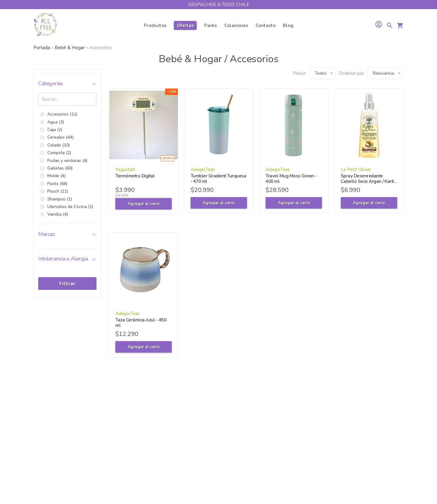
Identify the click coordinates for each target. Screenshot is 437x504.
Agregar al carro (144, 204)
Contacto (266, 25)
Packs (211, 25)
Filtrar (67, 284)
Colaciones (236, 25)
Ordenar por (352, 73)
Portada (42, 48)
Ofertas (185, 25)
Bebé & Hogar (70, 48)
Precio (300, 73)
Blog (288, 25)
